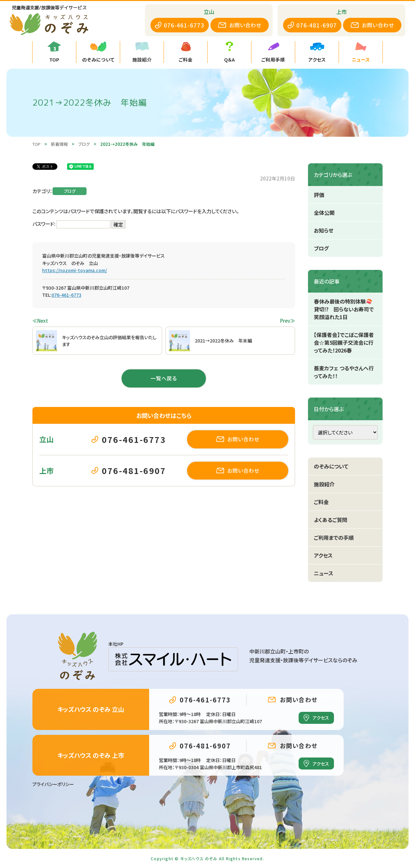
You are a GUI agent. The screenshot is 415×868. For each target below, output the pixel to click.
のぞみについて (331, 466)
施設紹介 (324, 484)
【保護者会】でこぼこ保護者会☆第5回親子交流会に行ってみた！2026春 (344, 342)
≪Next (40, 321)
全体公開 (324, 213)
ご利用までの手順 (334, 538)
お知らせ (324, 230)
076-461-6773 (66, 295)
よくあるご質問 (331, 520)
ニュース (324, 573)
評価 (319, 195)
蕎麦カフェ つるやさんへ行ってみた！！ (344, 372)
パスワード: (71, 224)
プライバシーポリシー (53, 784)
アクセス (323, 555)
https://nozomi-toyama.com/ (75, 270)
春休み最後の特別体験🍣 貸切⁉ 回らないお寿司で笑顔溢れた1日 (346, 309)
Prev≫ (288, 321)
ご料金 (321, 502)
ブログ (70, 191)
